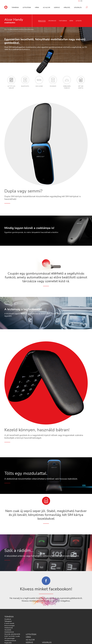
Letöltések (27, 8)
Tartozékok (63, 21)
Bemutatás (42, 21)
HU (79, 1)
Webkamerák (9, 628)
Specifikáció (52, 21)
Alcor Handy (25, 29)
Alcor (6, 29)
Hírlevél (67, 8)
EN (82, 1)
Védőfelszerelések (10, 641)
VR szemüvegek (9, 638)
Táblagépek (8, 621)
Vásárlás (78, 8)
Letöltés (79, 21)
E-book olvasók (9, 623)
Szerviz (57, 8)
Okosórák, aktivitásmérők (12, 634)
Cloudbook (8, 619)
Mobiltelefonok (17, 29)
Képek (71, 21)
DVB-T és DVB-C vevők (12, 636)
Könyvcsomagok (9, 626)
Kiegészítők (8, 643)
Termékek (16, 8)
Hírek (37, 8)
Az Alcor (47, 8)
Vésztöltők (8, 630)
